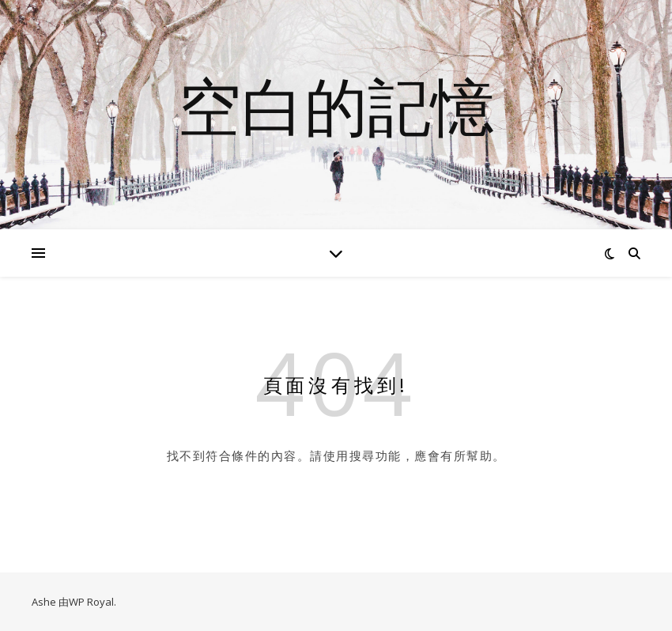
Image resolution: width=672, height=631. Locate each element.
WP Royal (91, 602)
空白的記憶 (336, 105)
